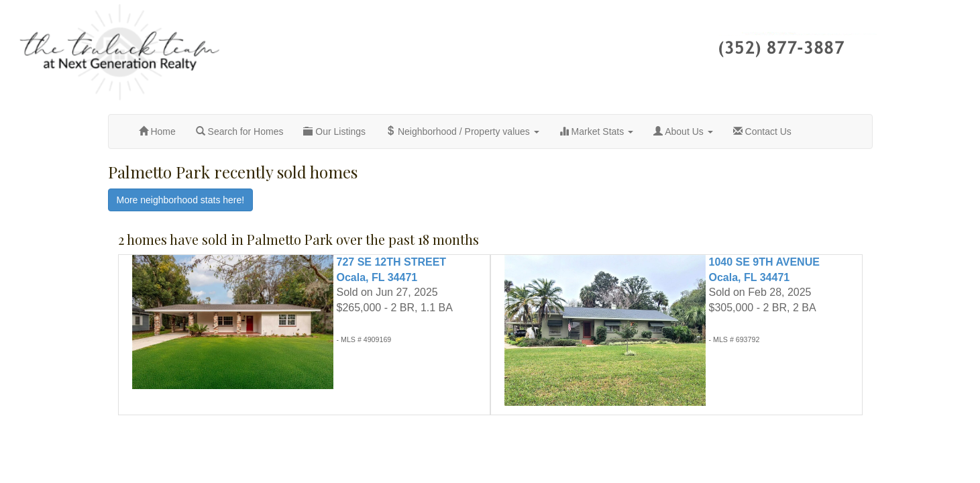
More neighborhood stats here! (181, 200)
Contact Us (762, 131)
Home (157, 131)
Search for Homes (240, 131)
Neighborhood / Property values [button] (462, 131)
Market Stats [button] (596, 131)
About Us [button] (683, 131)
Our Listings (334, 131)
